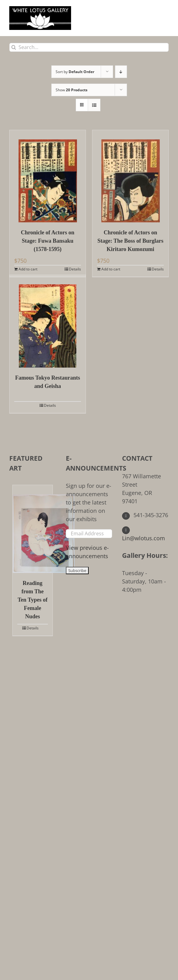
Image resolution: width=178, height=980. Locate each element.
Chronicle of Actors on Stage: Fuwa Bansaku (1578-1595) (47, 241)
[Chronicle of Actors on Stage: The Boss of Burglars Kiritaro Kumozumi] (130, 176)
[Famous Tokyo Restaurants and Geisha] (48, 321)
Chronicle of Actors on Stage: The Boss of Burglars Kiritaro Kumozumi (130, 241)
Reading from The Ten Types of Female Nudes (33, 600)
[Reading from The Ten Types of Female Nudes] (33, 529)
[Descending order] (121, 72)
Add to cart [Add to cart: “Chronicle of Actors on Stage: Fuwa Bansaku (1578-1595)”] (28, 269)
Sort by (75, 72)
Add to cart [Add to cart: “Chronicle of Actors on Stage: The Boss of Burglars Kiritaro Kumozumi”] (111, 269)
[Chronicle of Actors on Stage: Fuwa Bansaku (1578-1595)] (48, 176)
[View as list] (94, 105)
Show (72, 90)
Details (75, 269)
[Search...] (89, 47)
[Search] (14, 47)
